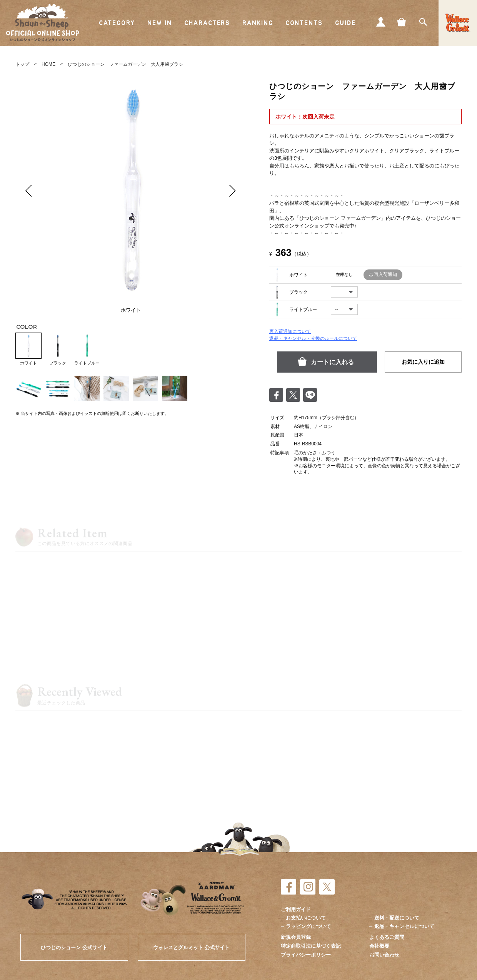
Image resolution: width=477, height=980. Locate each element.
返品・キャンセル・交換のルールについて (313, 338)
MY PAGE (381, 22)
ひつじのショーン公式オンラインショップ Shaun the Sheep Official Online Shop (43, 23)
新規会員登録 (296, 937)
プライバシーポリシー (306, 955)
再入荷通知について (290, 331)
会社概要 (379, 946)
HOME (48, 64)
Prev (29, 191)
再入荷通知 (385, 274)
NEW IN (160, 23)
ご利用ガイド (296, 909)
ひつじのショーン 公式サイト (74, 947)
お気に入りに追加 (423, 362)
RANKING (258, 23)
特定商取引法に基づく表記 (311, 946)
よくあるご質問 (387, 937)
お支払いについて (306, 918)
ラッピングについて (308, 926)
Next (233, 191)
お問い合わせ (384, 955)
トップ (22, 64)
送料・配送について (397, 918)
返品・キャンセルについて (404, 926)
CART (402, 22)
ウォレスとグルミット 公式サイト (191, 947)
